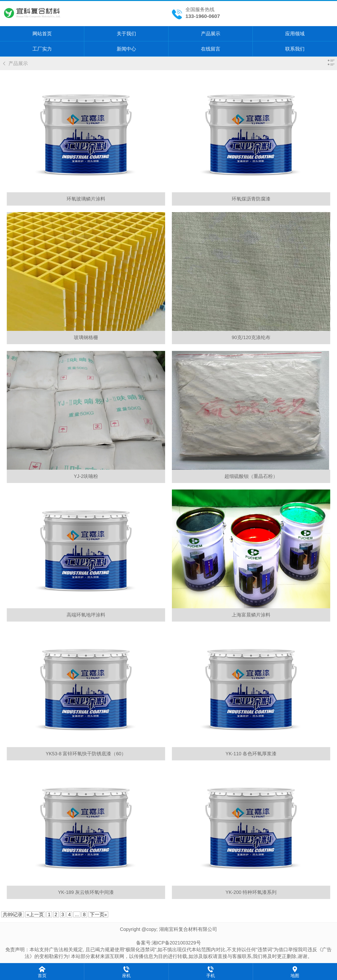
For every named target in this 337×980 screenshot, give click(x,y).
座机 (126, 976)
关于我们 (126, 34)
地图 (295, 976)
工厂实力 (42, 49)
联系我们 (295, 49)
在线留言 (211, 49)
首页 (42, 976)
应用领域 (295, 34)
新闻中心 (126, 49)
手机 (211, 976)
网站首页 (42, 34)
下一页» (98, 914)
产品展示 (211, 34)
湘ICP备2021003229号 (176, 943)
